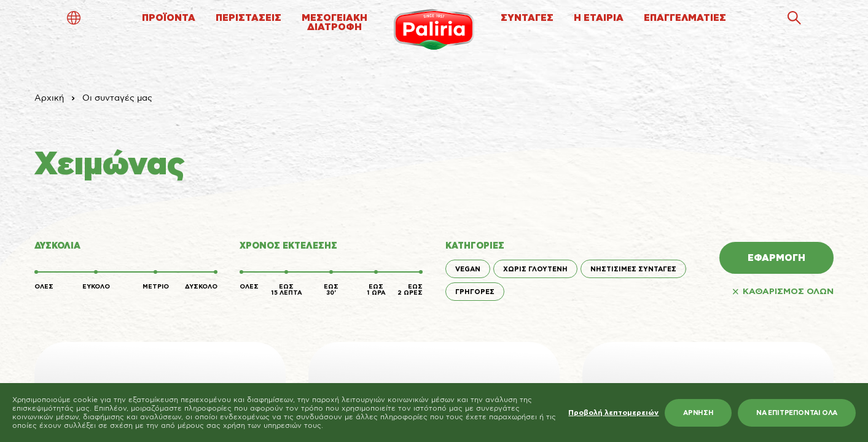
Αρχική (49, 98)
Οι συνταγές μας (117, 98)
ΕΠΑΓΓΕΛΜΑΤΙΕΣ (685, 18)
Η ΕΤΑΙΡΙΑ (599, 18)
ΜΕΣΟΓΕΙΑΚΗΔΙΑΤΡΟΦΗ (334, 23)
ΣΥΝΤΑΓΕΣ (527, 18)
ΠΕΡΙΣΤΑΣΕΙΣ (248, 18)
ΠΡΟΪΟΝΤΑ (169, 18)
